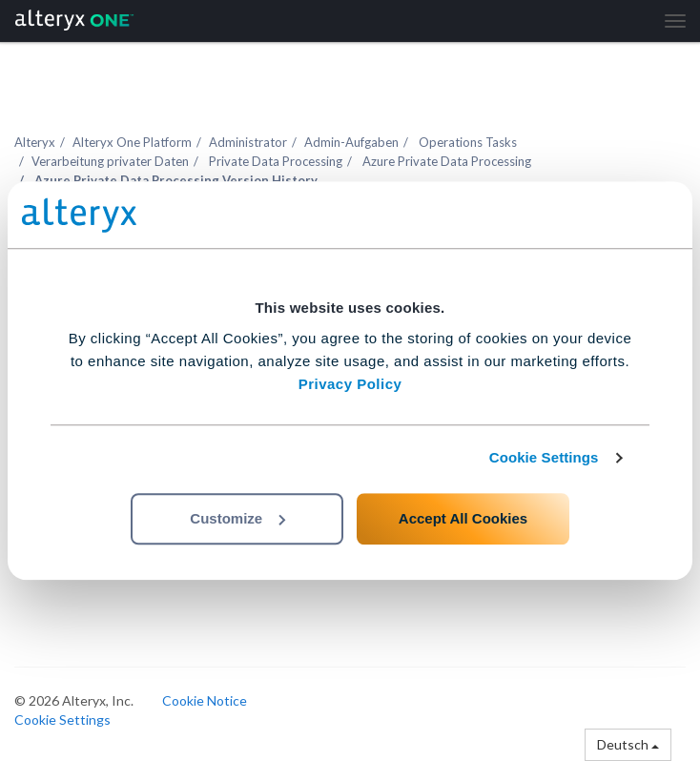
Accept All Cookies (463, 518)
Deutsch (628, 744)
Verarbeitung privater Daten (110, 161)
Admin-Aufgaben (351, 142)
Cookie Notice (205, 700)
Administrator (248, 142)
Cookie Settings (544, 457)
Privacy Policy (350, 384)
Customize (237, 518)
